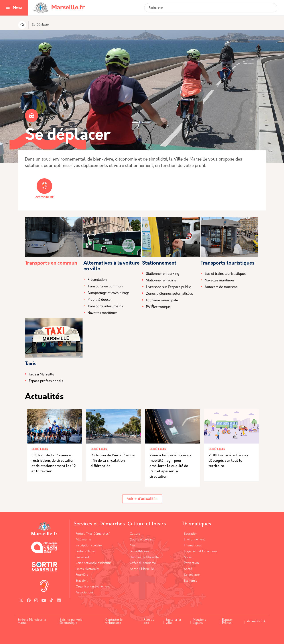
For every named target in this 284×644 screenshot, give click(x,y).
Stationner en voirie (161, 281)
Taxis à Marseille (41, 375)
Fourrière (82, 575)
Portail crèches (86, 551)
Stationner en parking (163, 274)
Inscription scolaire (89, 546)
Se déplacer (192, 575)
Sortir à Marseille (142, 569)
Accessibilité (44, 189)
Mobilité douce (99, 300)
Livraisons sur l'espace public (168, 287)
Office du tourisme (143, 563)
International (193, 546)
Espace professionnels (46, 381)
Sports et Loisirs (141, 540)
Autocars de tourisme (221, 287)
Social (188, 557)
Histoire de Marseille (144, 557)
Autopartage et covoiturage (108, 293)
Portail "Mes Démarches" (93, 534)
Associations (85, 593)
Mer (132, 546)
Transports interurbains (105, 307)
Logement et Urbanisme (201, 551)
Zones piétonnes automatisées (169, 294)
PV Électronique (158, 307)
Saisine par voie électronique (71, 621)
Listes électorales (88, 569)
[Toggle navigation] (8, 8)
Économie (191, 581)
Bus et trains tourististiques (225, 274)
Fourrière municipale (162, 301)
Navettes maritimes (102, 313)
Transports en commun (51, 263)
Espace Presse (227, 621)
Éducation (191, 534)
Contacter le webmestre (114, 621)
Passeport (82, 557)
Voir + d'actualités (142, 499)
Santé (188, 569)
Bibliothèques (139, 551)
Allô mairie (83, 540)
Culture (135, 534)
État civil (82, 581)
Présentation (97, 280)
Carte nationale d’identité (93, 563)
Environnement (194, 540)
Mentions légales (200, 621)
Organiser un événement (93, 587)
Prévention (191, 563)
